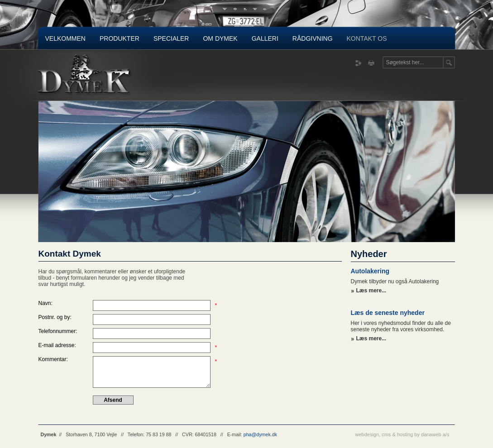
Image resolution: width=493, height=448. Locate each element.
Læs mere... (371, 291)
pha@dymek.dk (260, 434)
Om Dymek (220, 38)
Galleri (265, 38)
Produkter (120, 38)
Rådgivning (313, 38)
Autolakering (370, 271)
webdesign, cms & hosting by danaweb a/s (402, 434)
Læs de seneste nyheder (388, 313)
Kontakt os (367, 38)
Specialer (171, 38)
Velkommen (65, 38)
